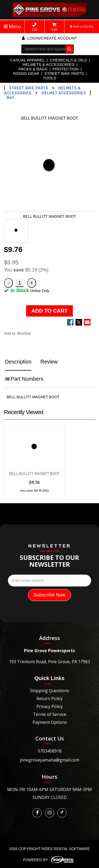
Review (49, 362)
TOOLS (49, 78)
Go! (68, 49)
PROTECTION (65, 69)
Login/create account (49, 38)
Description (18, 362)
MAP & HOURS (82, 27)
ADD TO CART (49, 311)
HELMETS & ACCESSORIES (48, 64)
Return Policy (49, 699)
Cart (54, 27)
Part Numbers (24, 379)
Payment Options (50, 722)
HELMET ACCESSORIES (64, 93)
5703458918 (50, 751)
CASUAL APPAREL (28, 60)
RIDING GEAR (26, 73)
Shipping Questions (50, 691)
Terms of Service (50, 714)
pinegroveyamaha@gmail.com (49, 760)
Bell (10, 98)
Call (34, 27)
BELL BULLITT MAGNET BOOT (34, 474)
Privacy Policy (50, 706)
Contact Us (50, 738)
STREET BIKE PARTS (64, 73)
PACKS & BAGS (33, 69)
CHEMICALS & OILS (68, 60)
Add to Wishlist (17, 333)
